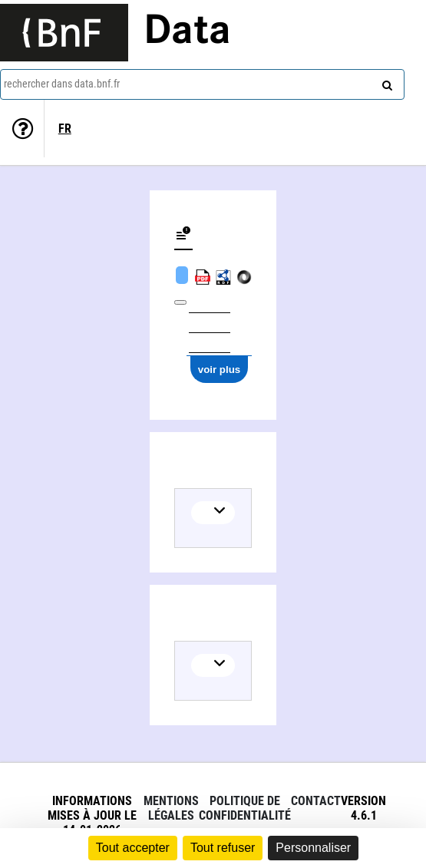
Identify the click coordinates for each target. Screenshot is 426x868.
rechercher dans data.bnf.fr (62, 84)
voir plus (220, 370)
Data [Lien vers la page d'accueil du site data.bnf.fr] (187, 32)
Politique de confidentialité (245, 808)
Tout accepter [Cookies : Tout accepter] (133, 848)
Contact (316, 801)
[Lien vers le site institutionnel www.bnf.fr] (64, 33)
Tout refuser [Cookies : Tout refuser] (223, 848)
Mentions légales (171, 808)
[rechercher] (385, 82)
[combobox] (202, 84)
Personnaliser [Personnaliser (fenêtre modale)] (313, 848)
